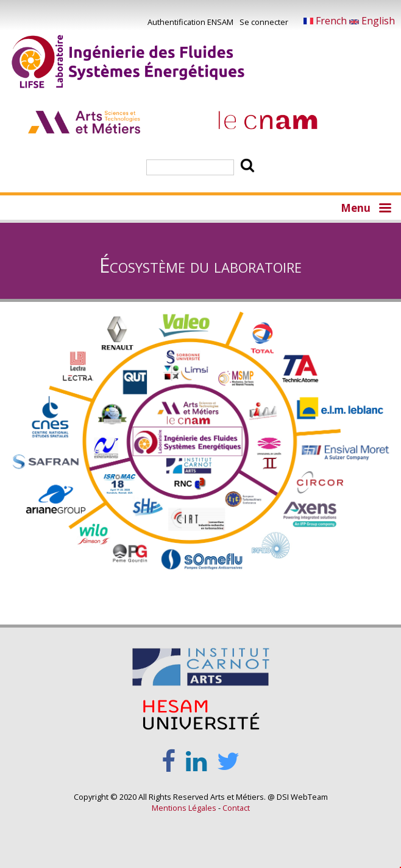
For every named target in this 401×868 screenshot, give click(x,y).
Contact (236, 808)
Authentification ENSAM (190, 22)
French (326, 21)
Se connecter (264, 22)
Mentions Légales (184, 808)
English (372, 21)
